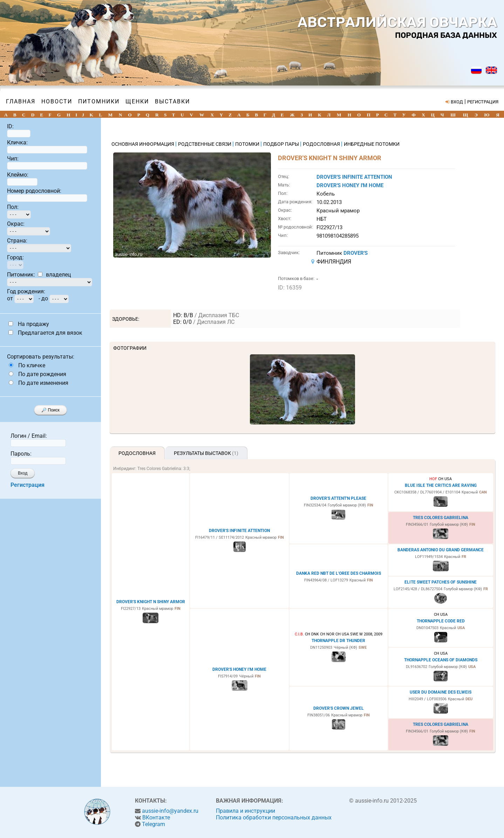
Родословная (137, 453)
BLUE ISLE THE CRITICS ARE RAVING (441, 485)
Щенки (137, 101)
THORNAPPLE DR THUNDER (338, 641)
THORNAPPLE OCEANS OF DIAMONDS (441, 660)
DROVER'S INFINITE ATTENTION (354, 177)
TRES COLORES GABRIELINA (441, 518)
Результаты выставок (206, 453)
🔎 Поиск (50, 410)
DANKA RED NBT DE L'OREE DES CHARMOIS (339, 573)
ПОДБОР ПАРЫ (282, 144)
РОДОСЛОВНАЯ (322, 144)
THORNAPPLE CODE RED (441, 621)
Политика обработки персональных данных (274, 817)
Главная (21, 101)
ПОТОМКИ (248, 144)
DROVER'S (356, 253)
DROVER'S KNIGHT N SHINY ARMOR (151, 602)
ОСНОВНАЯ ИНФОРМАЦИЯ (143, 144)
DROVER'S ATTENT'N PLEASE (338, 498)
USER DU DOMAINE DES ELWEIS (441, 692)
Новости (57, 101)
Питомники (99, 101)
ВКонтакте (156, 817)
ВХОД (457, 102)
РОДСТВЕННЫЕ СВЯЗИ (205, 144)
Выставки (172, 101)
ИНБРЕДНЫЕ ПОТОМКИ (372, 144)
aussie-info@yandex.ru (170, 811)
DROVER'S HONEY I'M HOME (350, 185)
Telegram (154, 824)
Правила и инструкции (246, 811)
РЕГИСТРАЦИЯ (483, 102)
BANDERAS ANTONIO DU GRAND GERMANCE (441, 550)
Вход (23, 473)
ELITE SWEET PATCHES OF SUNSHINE (441, 582)
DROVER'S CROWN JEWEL (339, 708)
